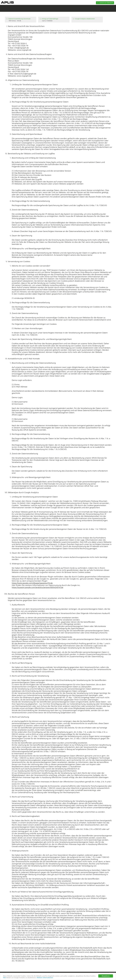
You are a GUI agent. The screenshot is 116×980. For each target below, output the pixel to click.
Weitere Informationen (45, 978)
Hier (5, 978)
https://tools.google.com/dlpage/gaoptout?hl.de (32, 583)
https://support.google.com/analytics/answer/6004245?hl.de (37, 587)
